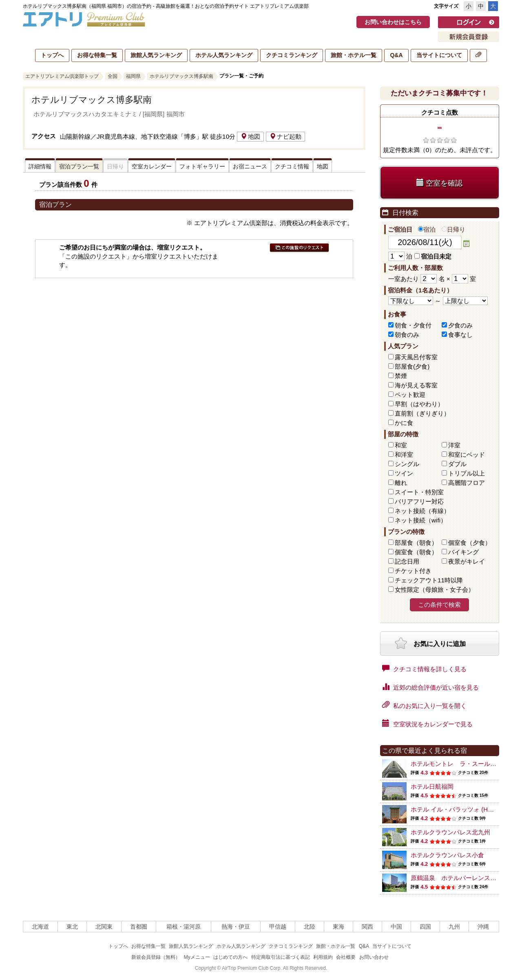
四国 (425, 927)
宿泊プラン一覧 (79, 166)
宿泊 (427, 229)
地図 (250, 136)
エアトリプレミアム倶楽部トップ (62, 76)
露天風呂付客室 (416, 357)
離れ (401, 483)
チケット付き (413, 571)
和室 (401, 445)
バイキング (463, 552)
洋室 (454, 445)
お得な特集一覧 (97, 55)
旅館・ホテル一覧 (354, 55)
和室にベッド (467, 455)
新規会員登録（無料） (156, 957)
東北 (72, 927)
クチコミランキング (292, 55)
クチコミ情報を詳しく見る (424, 668)
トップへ (52, 55)
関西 (367, 927)
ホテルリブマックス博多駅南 (181, 76)
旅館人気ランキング (156, 55)
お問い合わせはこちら (393, 22)
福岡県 (133, 76)
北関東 (104, 927)
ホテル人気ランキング (224, 55)
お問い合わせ (374, 957)
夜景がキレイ (467, 561)
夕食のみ (460, 325)
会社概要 (346, 957)
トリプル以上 (467, 473)
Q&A (396, 55)
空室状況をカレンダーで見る (427, 723)
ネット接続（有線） (422, 511)
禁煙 (401, 376)
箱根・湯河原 (184, 927)
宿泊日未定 (433, 256)
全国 (113, 76)
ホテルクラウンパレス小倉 (447, 855)
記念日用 (407, 561)
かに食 (404, 423)
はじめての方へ (230, 957)
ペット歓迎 (410, 395)
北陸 (310, 927)
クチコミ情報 (292, 166)
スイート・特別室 (419, 492)
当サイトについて (439, 55)
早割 (419, 404)
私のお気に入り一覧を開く (424, 705)
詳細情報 (40, 166)
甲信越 (278, 927)
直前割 (422, 413)
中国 (396, 927)
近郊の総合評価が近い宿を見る (430, 687)
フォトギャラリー (202, 166)
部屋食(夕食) (412, 366)
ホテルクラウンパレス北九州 (450, 832)
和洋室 (404, 455)
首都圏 (139, 927)
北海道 (40, 927)
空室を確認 (439, 183)
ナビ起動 (285, 136)
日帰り (453, 229)
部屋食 (416, 543)
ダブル (457, 464)
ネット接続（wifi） (421, 520)
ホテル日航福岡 (432, 786)
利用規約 (323, 957)
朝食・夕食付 (413, 325)
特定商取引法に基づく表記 (281, 957)
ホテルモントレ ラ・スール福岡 (457, 764)
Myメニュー (197, 957)
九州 (454, 927)
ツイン (404, 473)
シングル (407, 464)
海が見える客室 (416, 385)
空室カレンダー (152, 166)
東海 (338, 927)
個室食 (470, 543)
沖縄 (483, 927)
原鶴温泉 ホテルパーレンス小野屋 (460, 878)
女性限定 (435, 590)
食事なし (460, 335)
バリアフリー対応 (419, 501)
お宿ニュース (250, 166)
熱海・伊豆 (236, 927)
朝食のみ (407, 335)
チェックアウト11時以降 (429, 580)
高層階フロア (467, 483)
